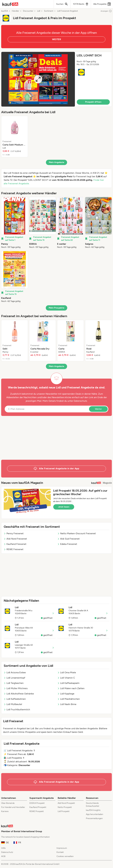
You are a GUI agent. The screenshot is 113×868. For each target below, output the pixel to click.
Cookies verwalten (65, 856)
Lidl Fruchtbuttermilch (17, 709)
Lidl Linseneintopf (14, 678)
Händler (15, 11)
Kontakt (60, 852)
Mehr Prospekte (57, 308)
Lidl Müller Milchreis (16, 688)
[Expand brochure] (38, 79)
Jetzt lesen (64, 507)
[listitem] (15, 137)
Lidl (39, 11)
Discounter (28, 11)
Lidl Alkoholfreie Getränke (19, 694)
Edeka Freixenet (67, 544)
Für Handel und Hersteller (13, 807)
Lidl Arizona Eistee (15, 672)
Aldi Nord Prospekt (66, 803)
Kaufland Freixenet (15, 544)
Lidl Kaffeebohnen (15, 699)
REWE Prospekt (37, 811)
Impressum (62, 848)
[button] (56, 79)
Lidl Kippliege (66, 694)
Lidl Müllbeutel (13, 704)
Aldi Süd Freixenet (68, 539)
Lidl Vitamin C (66, 678)
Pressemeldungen (94, 818)
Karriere (5, 811)
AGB (3, 856)
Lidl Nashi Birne (67, 704)
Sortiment (49, 11)
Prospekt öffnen (93, 102)
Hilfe (3, 848)
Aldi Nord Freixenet (15, 539)
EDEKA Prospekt (37, 803)
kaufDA (5, 11)
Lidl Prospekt (64, 811)
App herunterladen (95, 814)
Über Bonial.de (8, 803)
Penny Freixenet (14, 533)
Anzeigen (106, 11)
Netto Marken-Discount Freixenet (77, 533)
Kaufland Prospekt (38, 807)
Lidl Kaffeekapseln (68, 683)
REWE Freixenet (14, 549)
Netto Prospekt (65, 807)
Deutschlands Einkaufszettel (92, 805)
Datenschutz (80, 401)
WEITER (56, 39)
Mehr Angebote (57, 162)
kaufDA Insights (93, 810)
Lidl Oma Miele (67, 672)
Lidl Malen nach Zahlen (71, 688)
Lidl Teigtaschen (14, 683)
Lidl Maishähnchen (69, 699)
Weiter (98, 409)
